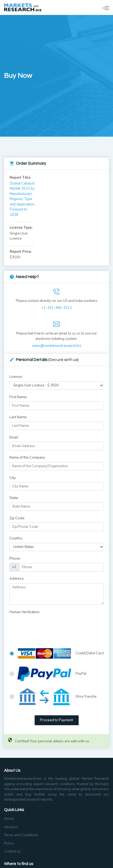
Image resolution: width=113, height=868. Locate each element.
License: (16, 377)
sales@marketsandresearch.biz (56, 346)
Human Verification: (25, 612)
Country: (16, 538)
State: (14, 498)
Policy (9, 843)
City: (13, 478)
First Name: (18, 397)
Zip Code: (17, 518)
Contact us (12, 851)
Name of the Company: (28, 458)
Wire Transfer (57, 697)
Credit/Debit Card (61, 654)
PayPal (52, 674)
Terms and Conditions (21, 835)
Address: (17, 579)
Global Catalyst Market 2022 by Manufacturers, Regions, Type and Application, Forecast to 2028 (22, 199)
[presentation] (50, 627)
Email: (14, 437)
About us (11, 827)
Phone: (15, 559)
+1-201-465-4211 (57, 308)
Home (9, 819)
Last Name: (18, 417)
